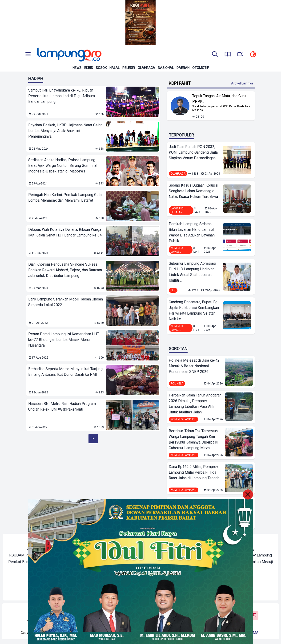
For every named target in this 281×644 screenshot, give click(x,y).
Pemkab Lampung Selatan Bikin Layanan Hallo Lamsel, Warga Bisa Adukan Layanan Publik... (192, 232)
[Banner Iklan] (140, 23)
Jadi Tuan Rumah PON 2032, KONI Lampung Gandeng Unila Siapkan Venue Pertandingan (193, 152)
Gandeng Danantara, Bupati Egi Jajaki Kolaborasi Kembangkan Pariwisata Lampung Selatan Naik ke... (194, 310)
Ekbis (89, 68)
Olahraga (146, 68)
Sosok (101, 68)
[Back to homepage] (69, 55)
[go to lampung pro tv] (240, 55)
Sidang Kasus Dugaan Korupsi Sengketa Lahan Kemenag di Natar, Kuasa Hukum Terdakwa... (194, 191)
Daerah (183, 68)
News (77, 68)
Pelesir (129, 68)
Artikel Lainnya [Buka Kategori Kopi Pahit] (242, 83)
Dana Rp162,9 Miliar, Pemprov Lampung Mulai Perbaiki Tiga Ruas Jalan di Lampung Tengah (194, 472)
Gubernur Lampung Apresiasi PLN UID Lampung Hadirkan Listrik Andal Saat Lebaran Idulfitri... (192, 272)
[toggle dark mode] (253, 55)
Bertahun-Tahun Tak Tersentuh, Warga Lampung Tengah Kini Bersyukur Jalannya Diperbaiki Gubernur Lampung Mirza (194, 439)
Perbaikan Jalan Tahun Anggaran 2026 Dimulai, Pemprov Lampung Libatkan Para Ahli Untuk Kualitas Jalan (195, 404)
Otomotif (201, 68)
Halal (114, 68)
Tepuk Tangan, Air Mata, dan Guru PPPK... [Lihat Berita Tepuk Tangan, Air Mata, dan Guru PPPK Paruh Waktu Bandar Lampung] (219, 99)
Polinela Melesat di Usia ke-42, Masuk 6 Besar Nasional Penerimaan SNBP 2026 (195, 366)
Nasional (166, 68)
